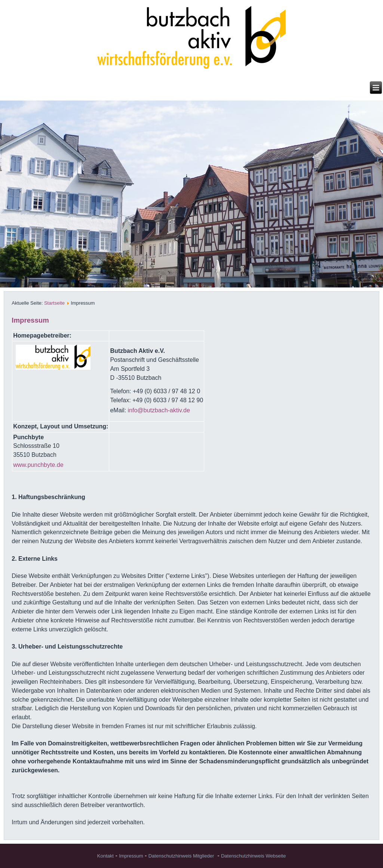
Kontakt (105, 856)
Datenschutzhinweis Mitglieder (181, 856)
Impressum (131, 856)
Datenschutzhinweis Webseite (253, 856)
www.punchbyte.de (38, 465)
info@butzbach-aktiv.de (159, 410)
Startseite (54, 303)
